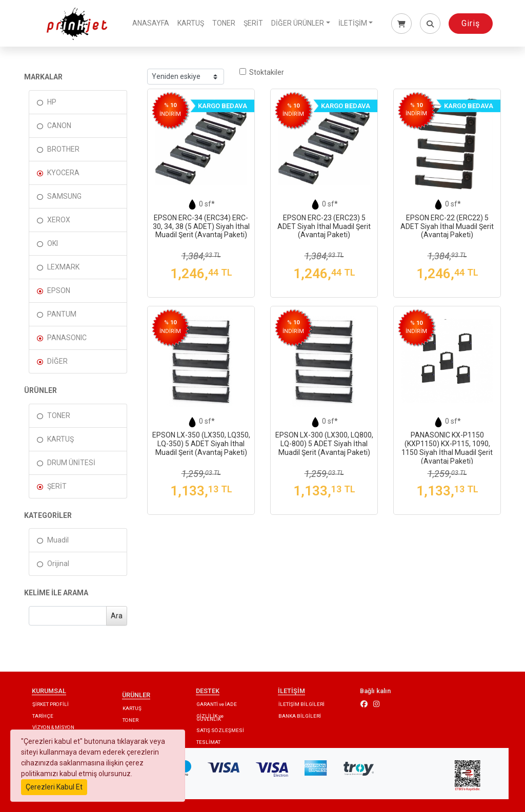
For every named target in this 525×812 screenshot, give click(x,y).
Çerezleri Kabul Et (54, 787)
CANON (59, 126)
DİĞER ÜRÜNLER (298, 23)
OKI (53, 243)
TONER (224, 23)
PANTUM (62, 314)
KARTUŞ (191, 23)
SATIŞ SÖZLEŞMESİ (220, 730)
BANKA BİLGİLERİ (300, 716)
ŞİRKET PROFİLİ (51, 704)
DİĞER (57, 361)
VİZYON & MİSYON (53, 727)
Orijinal (58, 564)
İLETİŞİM (353, 23)
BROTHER (63, 149)
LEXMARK (63, 267)
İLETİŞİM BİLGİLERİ (301, 704)
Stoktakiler (262, 72)
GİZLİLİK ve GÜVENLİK (210, 717)
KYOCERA (63, 173)
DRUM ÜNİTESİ (71, 463)
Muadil (58, 540)
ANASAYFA (151, 23)
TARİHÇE (43, 716)
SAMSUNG (64, 196)
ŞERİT (253, 23)
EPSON (59, 290)
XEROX (59, 220)
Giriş (471, 23)
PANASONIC (67, 338)
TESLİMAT (208, 742)
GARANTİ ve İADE (217, 704)
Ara (117, 616)
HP (52, 102)
